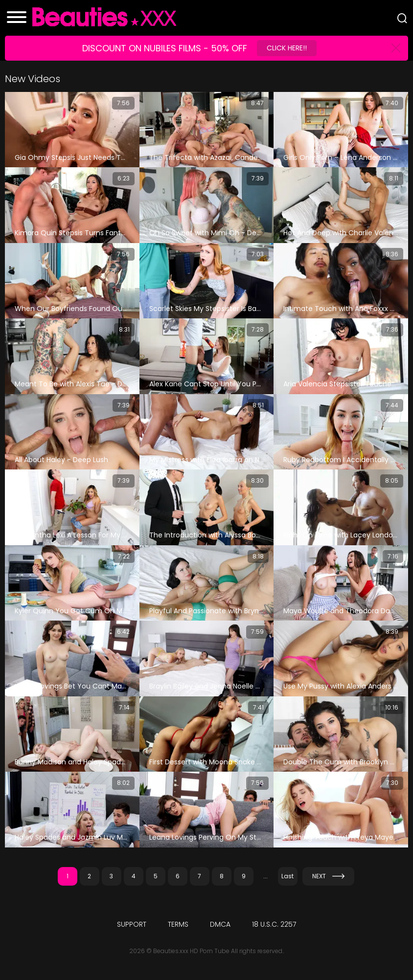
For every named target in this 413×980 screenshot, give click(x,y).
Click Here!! (287, 48)
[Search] (402, 18)
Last (287, 876)
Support (132, 924)
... (265, 876)
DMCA (220, 924)
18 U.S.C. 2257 (274, 924)
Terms (178, 924)
